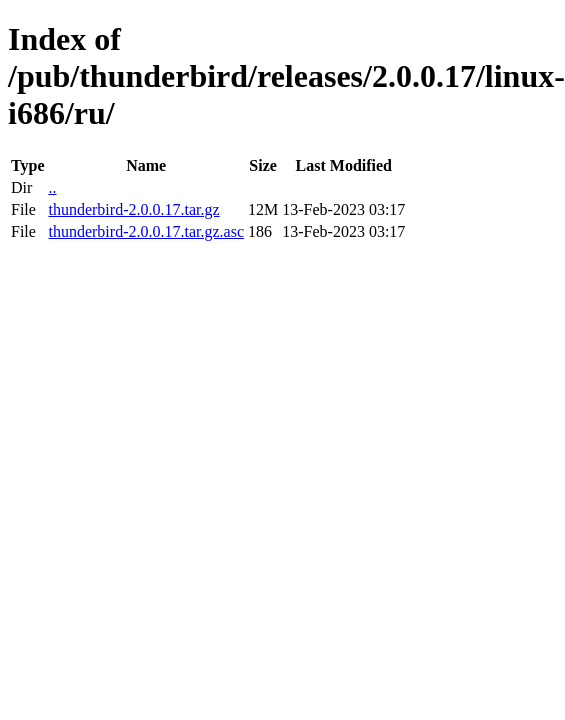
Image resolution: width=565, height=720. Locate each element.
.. (52, 187)
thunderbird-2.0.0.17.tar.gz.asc (146, 231)
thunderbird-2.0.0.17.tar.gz (133, 209)
